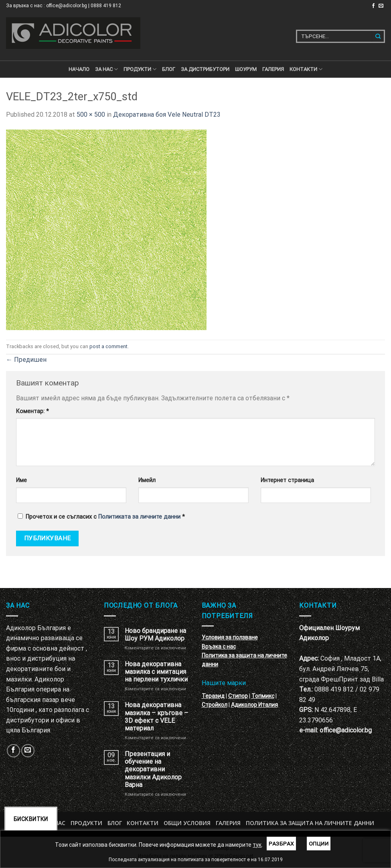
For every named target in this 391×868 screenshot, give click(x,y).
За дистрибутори (205, 69)
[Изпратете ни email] (381, 6)
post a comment (108, 346)
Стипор (238, 696)
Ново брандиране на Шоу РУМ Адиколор (155, 635)
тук (257, 845)
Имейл (147, 480)
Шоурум (246, 69)
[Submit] (378, 36)
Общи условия (187, 823)
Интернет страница (287, 480)
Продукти (86, 823)
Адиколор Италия (254, 705)
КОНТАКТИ (306, 69)
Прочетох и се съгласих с (101, 517)
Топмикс (263, 696)
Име (21, 480)
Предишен (26, 360)
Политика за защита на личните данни (310, 823)
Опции (319, 844)
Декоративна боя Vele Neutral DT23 (167, 115)
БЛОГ (169, 69)
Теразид (213, 696)
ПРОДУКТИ (140, 69)
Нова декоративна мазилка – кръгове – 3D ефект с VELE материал (156, 717)
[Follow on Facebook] (373, 6)
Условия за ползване (230, 637)
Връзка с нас (219, 647)
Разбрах (281, 844)
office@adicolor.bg (346, 730)
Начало (79, 69)
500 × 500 (91, 115)
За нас (106, 69)
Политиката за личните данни (139, 517)
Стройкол (215, 705)
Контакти (143, 823)
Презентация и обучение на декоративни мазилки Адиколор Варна (153, 769)
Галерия (273, 69)
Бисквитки (31, 819)
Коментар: (32, 411)
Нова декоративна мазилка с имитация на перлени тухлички (156, 672)
